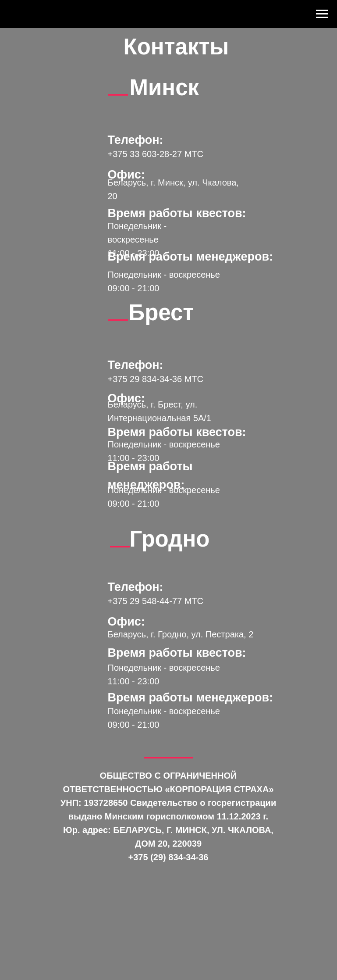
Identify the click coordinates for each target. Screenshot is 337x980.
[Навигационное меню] (322, 14)
